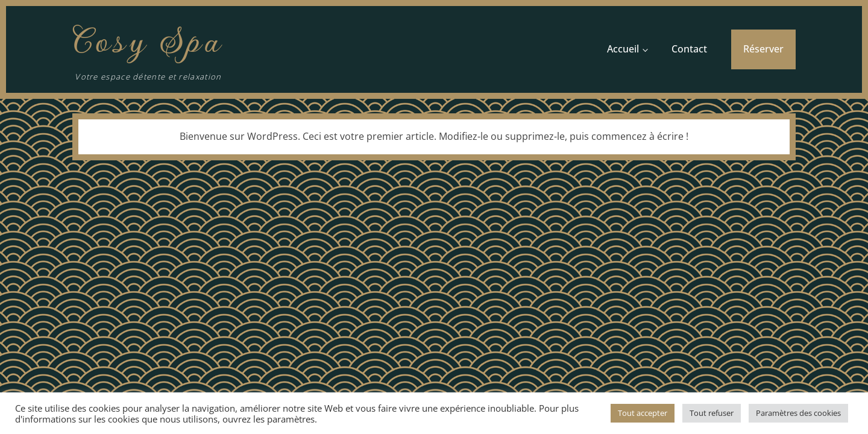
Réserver (763, 49)
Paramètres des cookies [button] (798, 413)
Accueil (623, 49)
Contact (689, 49)
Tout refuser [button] (712, 413)
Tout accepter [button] (643, 413)
